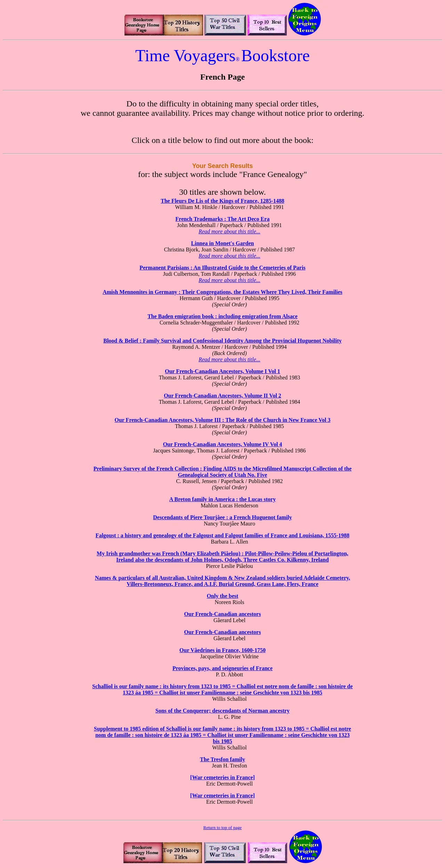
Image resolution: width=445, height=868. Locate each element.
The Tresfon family (222, 759)
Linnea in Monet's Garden (223, 243)
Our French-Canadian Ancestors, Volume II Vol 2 (222, 396)
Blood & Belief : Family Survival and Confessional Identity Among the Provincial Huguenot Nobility (222, 341)
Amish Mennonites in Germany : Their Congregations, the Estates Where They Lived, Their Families (222, 292)
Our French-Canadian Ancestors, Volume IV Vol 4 (223, 444)
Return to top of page (222, 827)
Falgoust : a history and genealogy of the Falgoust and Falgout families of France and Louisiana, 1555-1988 (222, 535)
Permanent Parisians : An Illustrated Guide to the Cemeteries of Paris (222, 268)
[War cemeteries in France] (222, 777)
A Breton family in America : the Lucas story (222, 499)
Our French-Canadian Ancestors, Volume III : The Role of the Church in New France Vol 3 (222, 420)
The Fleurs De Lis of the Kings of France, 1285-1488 (222, 201)
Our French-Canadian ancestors (223, 614)
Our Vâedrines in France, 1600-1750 (222, 650)
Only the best (223, 596)
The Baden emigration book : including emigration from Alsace (222, 316)
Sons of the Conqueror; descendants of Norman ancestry (222, 711)
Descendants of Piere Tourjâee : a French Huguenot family (222, 517)
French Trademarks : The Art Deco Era (223, 219)
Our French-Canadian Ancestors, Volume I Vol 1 (222, 371)
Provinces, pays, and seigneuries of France (222, 668)
